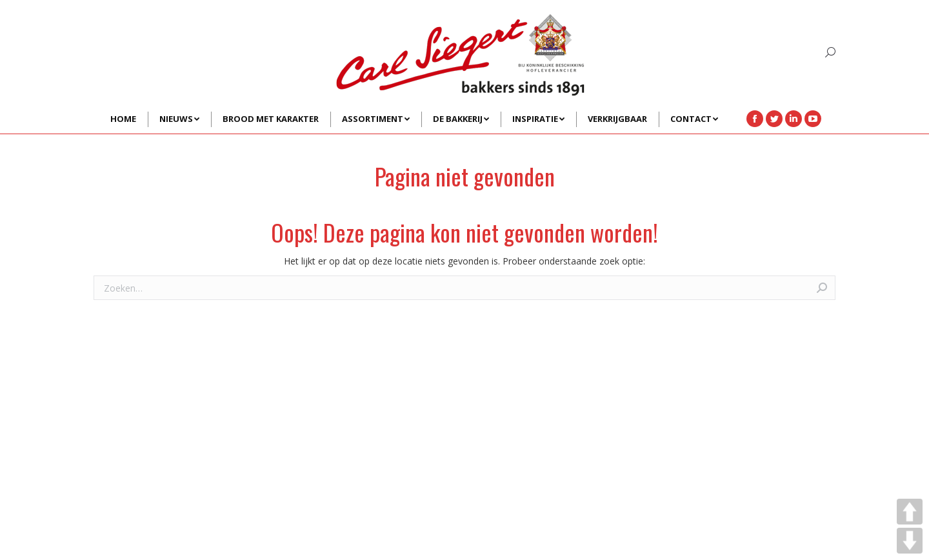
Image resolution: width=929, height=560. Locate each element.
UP (910, 512)
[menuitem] (123, 119)
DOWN (910, 541)
